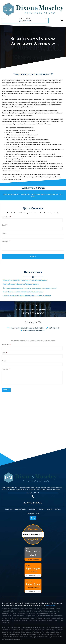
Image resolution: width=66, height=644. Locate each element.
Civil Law (42, 507)
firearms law (27, 487)
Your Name (6, 217)
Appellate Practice (20, 507)
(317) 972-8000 (25, 21)
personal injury (46, 487)
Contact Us (30, 512)
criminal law (56, 487)
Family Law (9, 507)
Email (4, 225)
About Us (50, 507)
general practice (36, 487)
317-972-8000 (33, 501)
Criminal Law (32, 507)
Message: (6, 240)
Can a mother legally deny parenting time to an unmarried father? (30, 287)
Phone (4, 233)
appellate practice (17, 487)
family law (9, 487)
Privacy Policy (50, 604)
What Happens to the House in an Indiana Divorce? (23, 290)
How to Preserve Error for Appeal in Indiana (21, 283)
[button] (62, 21)
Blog (38, 512)
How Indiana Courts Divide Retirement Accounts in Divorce (27, 294)
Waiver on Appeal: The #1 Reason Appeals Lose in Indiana (25, 279)
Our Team (58, 507)
